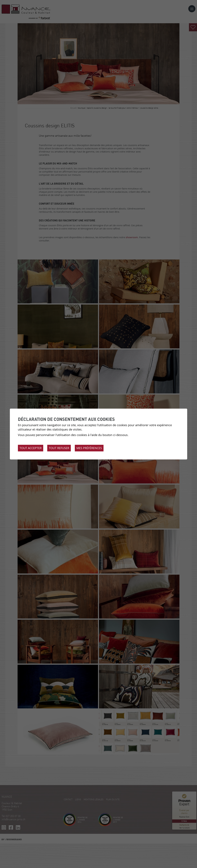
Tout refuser (59, 448)
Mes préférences (89, 448)
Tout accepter (31, 448)
